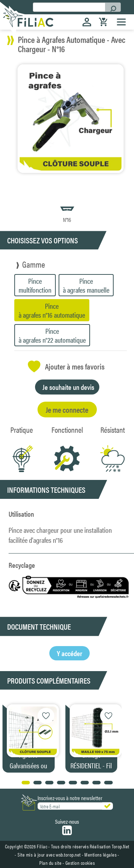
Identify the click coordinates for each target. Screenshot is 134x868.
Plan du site (50, 863)
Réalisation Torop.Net (110, 846)
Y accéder (70, 653)
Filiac (42, 846)
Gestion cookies (80, 863)
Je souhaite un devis (68, 387)
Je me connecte (67, 409)
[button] (124, 737)
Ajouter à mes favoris (66, 366)
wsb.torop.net (68, 854)
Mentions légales (100, 854)
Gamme (34, 264)
